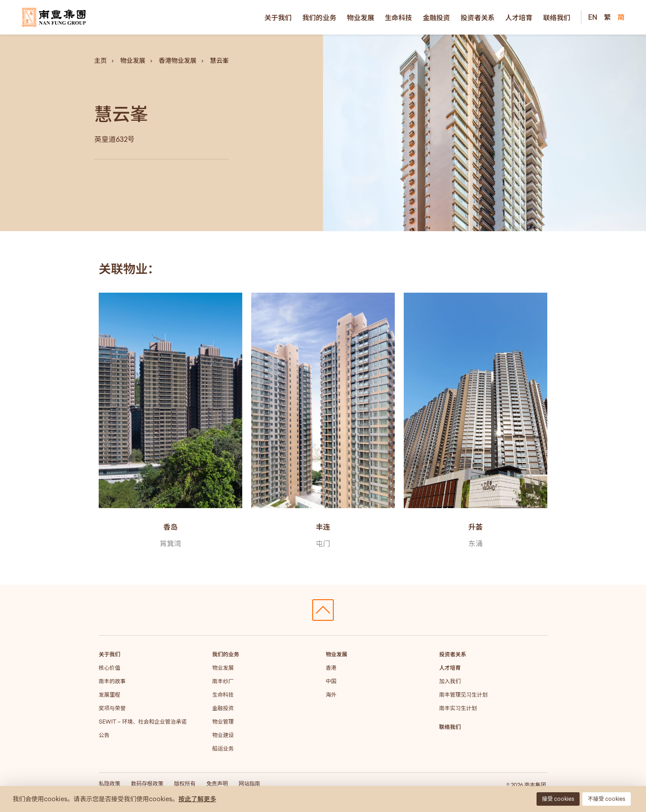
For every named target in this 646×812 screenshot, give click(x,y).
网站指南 (249, 783)
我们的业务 (319, 18)
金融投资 (436, 18)
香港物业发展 (178, 61)
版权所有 (185, 783)
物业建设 (223, 735)
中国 (331, 681)
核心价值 (109, 668)
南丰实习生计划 (458, 708)
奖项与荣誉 (112, 708)
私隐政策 (109, 783)
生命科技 (399, 18)
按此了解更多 (197, 799)
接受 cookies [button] (558, 799)
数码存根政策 (147, 783)
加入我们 (450, 681)
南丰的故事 (112, 681)
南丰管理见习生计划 (463, 695)
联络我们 (557, 18)
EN (593, 17)
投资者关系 (478, 18)
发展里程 (109, 695)
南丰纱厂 (223, 681)
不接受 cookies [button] (607, 799)
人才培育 (519, 18)
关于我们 (278, 18)
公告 (104, 735)
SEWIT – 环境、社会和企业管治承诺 (143, 722)
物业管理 (223, 722)
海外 (331, 695)
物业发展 (360, 18)
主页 (100, 61)
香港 (331, 668)
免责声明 (217, 783)
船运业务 (223, 748)
